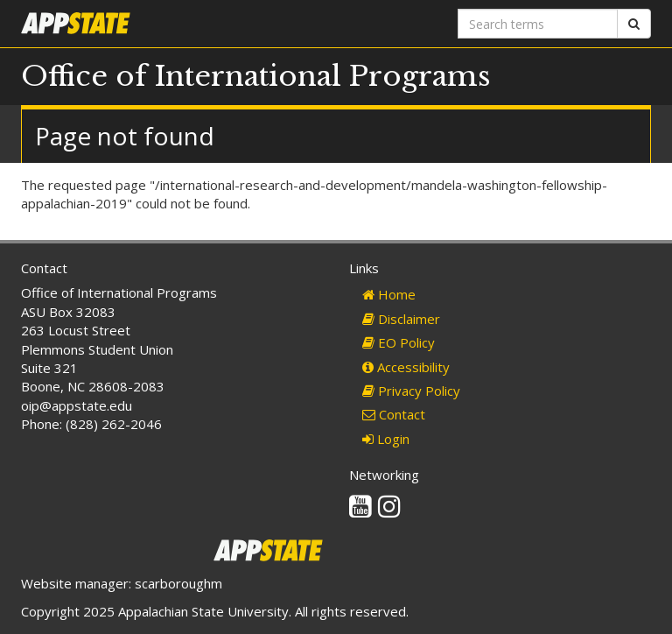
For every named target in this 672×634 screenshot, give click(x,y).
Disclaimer (401, 319)
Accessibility (406, 367)
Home (389, 294)
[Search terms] (538, 24)
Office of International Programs (256, 76)
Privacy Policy (411, 391)
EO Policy (399, 342)
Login (386, 439)
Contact (394, 414)
